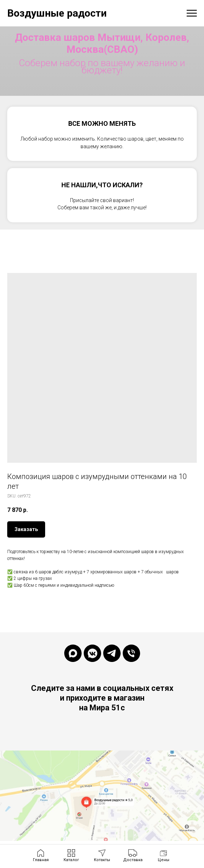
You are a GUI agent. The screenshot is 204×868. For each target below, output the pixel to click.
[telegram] (112, 653)
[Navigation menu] (192, 13)
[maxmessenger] (73, 653)
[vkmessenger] (92, 653)
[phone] (131, 653)
